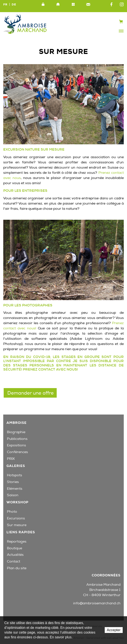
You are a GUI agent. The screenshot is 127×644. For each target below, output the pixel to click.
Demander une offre (31, 393)
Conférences (17, 452)
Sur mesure (17, 525)
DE (14, 4)
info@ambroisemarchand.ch (97, 603)
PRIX (11, 459)
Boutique (14, 548)
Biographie (16, 432)
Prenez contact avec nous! (51, 369)
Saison (13, 495)
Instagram (122, 5)
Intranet (43, 5)
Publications (17, 439)
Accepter (114, 630)
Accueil (58, 5)
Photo (12, 512)
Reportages (17, 542)
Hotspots (14, 475)
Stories (13, 482)
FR (5, 4)
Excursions (16, 518)
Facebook (111, 5)
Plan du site (73, 5)
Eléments (15, 489)
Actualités (15, 555)
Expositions (16, 445)
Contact (88, 5)
